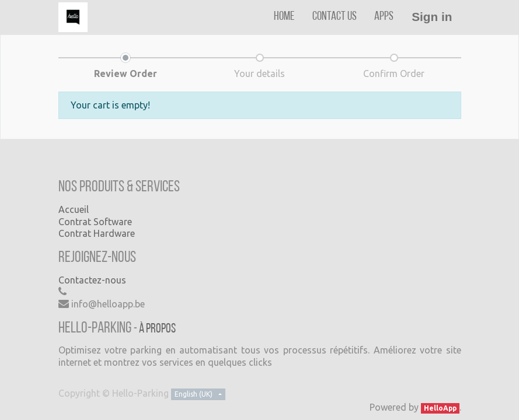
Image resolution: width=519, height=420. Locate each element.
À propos (157, 329)
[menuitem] (284, 17)
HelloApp (440, 408)
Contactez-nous (92, 280)
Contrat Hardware (97, 233)
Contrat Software (95, 222)
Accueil (74, 209)
